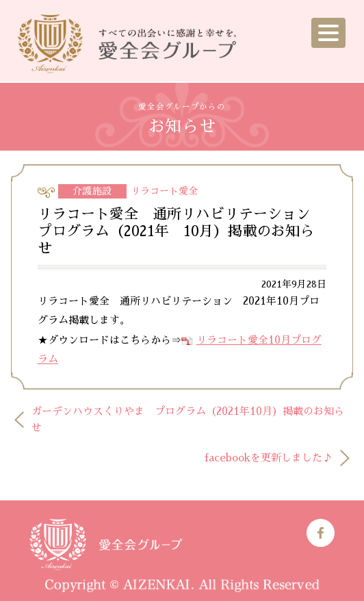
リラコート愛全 (164, 191)
